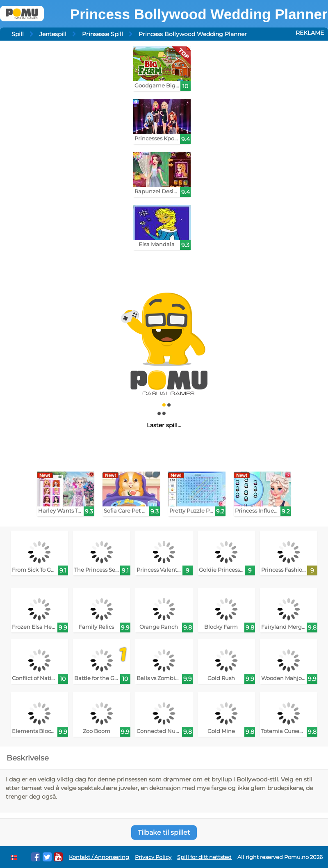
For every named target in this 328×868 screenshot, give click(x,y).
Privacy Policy (153, 857)
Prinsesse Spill (102, 34)
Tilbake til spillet (164, 833)
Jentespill (53, 34)
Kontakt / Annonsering (99, 857)
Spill (18, 34)
